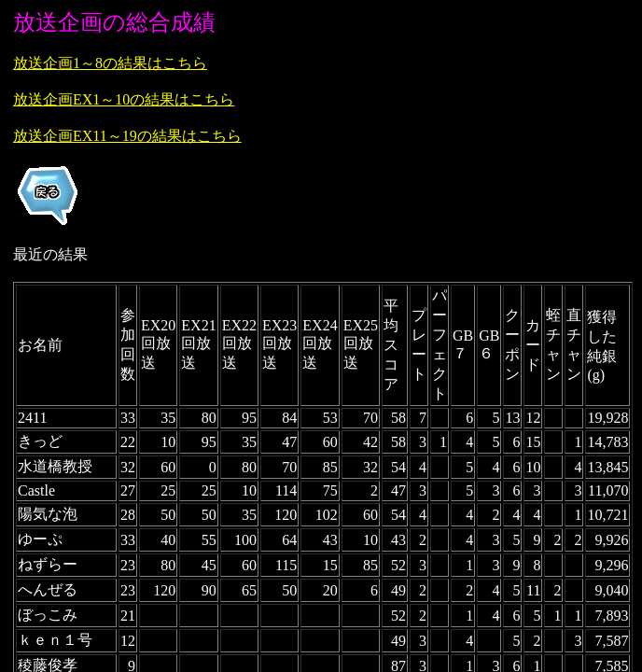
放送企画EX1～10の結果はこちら (124, 99)
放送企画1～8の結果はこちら (110, 63)
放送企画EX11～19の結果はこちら (127, 136)
